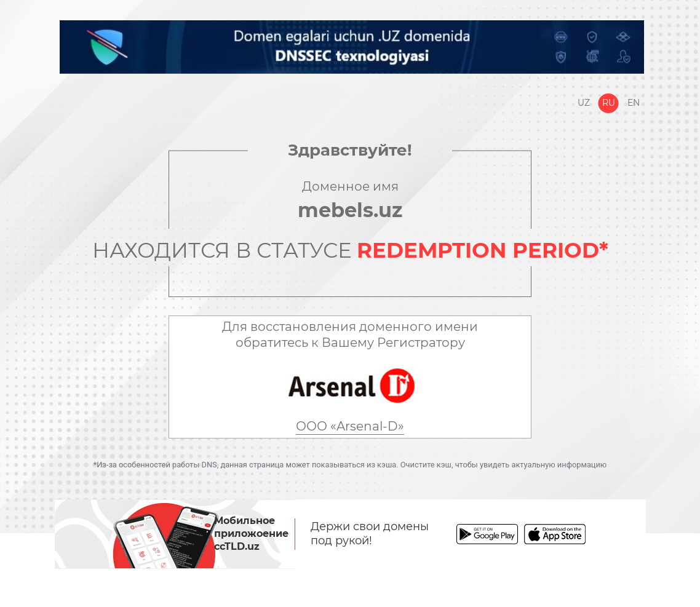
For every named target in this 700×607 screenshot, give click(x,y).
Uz (584, 103)
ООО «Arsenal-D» (350, 426)
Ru (609, 103)
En (634, 103)
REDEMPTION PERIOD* (483, 250)
